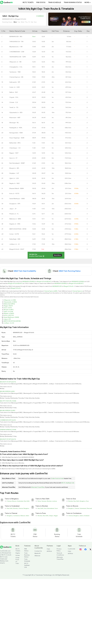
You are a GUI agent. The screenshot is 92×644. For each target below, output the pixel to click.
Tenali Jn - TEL (14, 107)
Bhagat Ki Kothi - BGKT (17, 249)
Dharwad (89, 508)
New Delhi (27, 501)
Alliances (37, 556)
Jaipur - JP (13, 209)
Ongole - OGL (14, 97)
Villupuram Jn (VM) (10, 300)
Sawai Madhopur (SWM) (11, 317)
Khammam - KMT (15, 118)
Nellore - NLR (14, 92)
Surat (56, 508)
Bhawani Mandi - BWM (16, 188)
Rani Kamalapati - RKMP (17, 163)
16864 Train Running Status (70, 271)
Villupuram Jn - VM (15, 62)
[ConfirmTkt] (6, 547)
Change (40, 16)
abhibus (49, 551)
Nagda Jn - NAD (14, 183)
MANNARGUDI (57, 286)
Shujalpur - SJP (14, 173)
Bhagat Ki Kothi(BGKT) (44, 281)
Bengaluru (83, 501)
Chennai (9, 501)
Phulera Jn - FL (14, 214)
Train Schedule (55, 2)
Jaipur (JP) (7, 319)
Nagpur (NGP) (8, 306)
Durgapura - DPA (15, 204)
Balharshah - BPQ (15, 143)
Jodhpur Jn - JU (14, 244)
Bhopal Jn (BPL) (9, 310)
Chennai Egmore (78, 291)
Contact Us (38, 551)
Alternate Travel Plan (38, 487)
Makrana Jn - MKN (15, 219)
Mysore (14, 501)
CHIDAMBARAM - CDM (17, 52)
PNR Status (41, 2)
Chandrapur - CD (15, 148)
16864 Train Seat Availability (25, 271)
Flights (18, 553)
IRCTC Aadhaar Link (68, 483)
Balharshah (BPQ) (9, 304)
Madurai (23, 516)
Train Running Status (73, 2)
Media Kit (38, 553)
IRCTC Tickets (28, 2)
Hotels (18, 555)
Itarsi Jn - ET (13, 158)
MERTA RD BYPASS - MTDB (18, 229)
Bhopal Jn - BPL (14, 168)
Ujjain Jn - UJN (14, 178)
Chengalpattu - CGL (16, 67)
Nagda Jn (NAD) (9, 313)
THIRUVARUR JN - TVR (16, 42)
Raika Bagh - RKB (15, 239)
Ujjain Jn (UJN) (8, 311)
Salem (27, 516)
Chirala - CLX (14, 102)
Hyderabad (20, 501)
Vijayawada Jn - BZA (16, 112)
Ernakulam (87, 516)
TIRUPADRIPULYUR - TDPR (18, 57)
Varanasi (44, 501)
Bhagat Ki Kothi (69, 286)
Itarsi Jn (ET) (8, 308)
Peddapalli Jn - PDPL (16, 128)
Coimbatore (17, 516)
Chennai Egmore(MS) (51, 291)
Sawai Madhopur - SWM (17, 199)
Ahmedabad (51, 508)
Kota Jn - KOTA (14, 193)
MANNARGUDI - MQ (16, 36)
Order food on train (57, 478)
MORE (88, 2)
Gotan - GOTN (14, 234)
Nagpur (56, 516)
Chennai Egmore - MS (16, 77)
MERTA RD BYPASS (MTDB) (12, 321)
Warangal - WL (14, 123)
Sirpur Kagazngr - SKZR (17, 138)
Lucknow (55, 501)
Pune (87, 501)
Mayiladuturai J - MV (16, 47)
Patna (39, 501)
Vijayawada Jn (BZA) (10, 302)
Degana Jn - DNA (15, 224)
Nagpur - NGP (14, 153)
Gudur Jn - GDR (14, 87)
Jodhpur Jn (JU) (9, 323)
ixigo (48, 549)
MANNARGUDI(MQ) (29, 281)
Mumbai (49, 501)
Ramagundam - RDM (16, 133)
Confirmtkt (71, 549)
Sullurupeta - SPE (15, 82)
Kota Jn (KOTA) (9, 315)
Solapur (51, 516)
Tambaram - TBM (15, 72)
